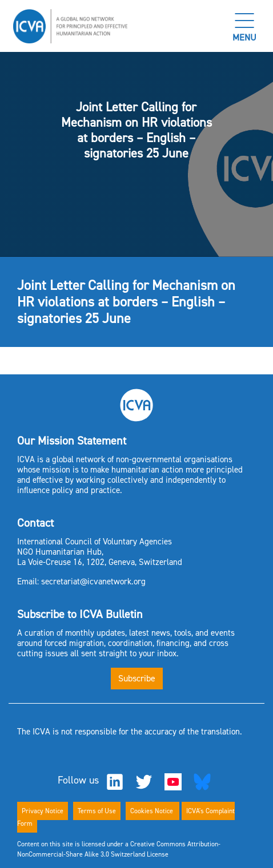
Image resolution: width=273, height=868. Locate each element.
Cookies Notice (152, 811)
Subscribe (137, 678)
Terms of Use (97, 811)
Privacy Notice (43, 811)
